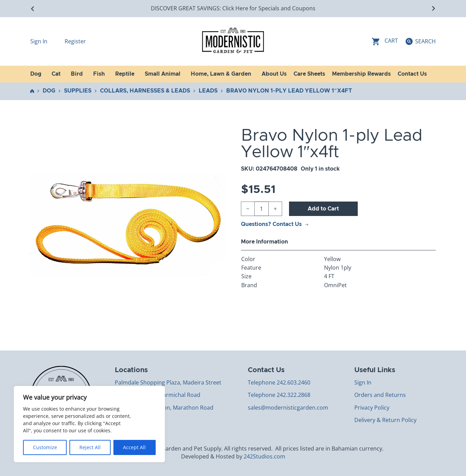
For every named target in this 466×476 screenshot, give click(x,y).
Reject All (90, 447)
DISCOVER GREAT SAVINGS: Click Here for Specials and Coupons (233, 8)
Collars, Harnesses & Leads (145, 91)
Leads (208, 91)
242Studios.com (264, 456)
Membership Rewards (361, 74)
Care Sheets (309, 74)
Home (32, 91)
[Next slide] (433, 8)
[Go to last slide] (33, 8)
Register (75, 41)
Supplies (78, 91)
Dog (49, 91)
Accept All (134, 447)
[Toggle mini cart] (385, 41)
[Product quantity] (262, 209)
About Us (274, 74)
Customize (45, 447)
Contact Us (412, 74)
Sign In (40, 41)
